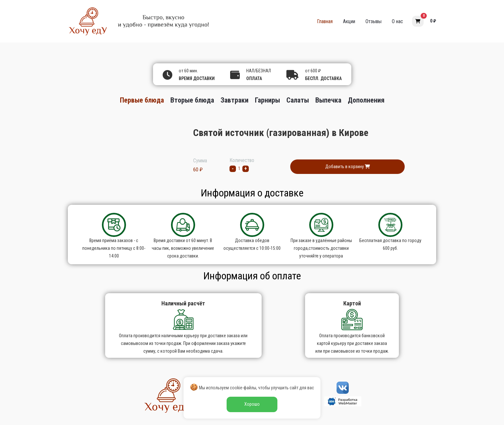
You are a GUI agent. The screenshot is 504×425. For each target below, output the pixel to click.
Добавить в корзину (348, 167)
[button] (418, 21)
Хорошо (252, 404)
